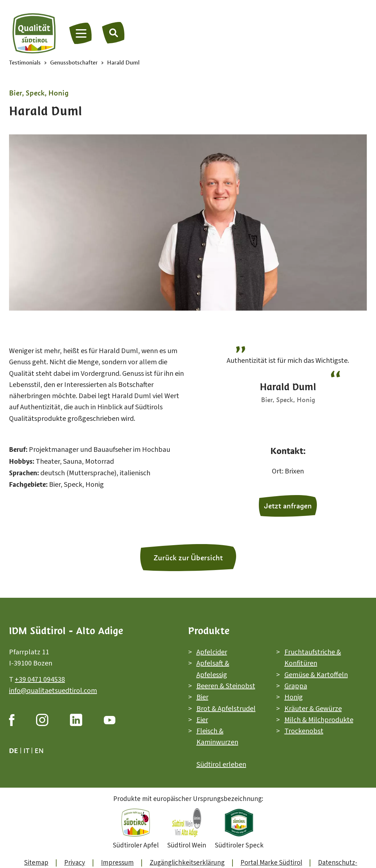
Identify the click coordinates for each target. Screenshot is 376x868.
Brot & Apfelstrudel (226, 708)
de (14, 750)
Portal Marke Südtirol (271, 863)
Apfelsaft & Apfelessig (213, 669)
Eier (202, 720)
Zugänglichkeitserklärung (187, 863)
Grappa (296, 686)
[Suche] (114, 32)
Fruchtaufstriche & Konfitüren (313, 658)
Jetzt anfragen (288, 506)
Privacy (75, 863)
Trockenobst (304, 731)
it (26, 750)
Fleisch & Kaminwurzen (217, 737)
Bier (202, 697)
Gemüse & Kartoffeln (316, 675)
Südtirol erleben (221, 765)
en (39, 750)
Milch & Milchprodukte (319, 720)
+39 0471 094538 (40, 679)
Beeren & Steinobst (226, 686)
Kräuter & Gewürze (313, 708)
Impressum (117, 863)
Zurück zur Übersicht (188, 558)
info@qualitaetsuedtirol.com (53, 691)
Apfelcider (212, 652)
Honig (294, 697)
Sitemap (36, 863)
